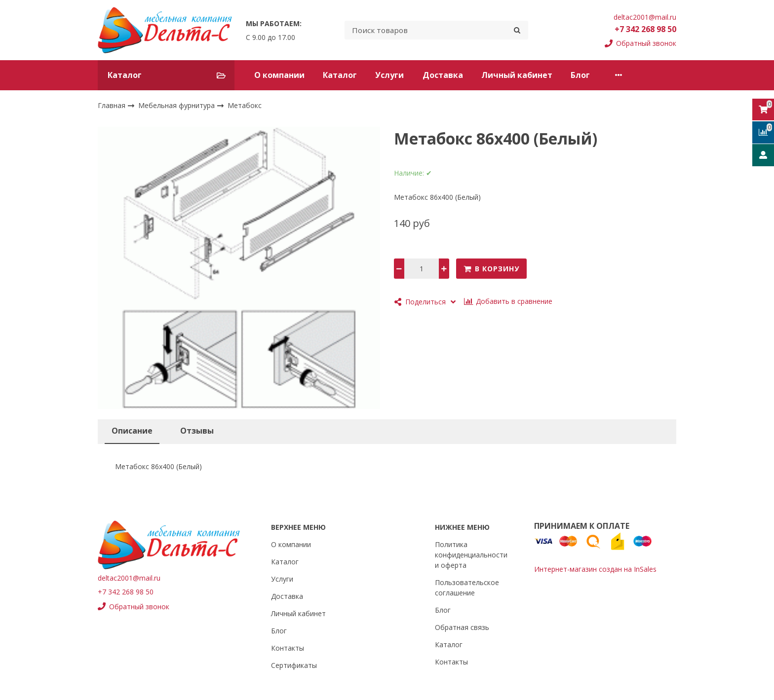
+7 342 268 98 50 (645, 29)
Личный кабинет (517, 75)
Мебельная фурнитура (177, 105)
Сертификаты (294, 665)
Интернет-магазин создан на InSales (595, 569)
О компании (279, 75)
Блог (580, 75)
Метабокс (245, 105)
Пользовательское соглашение (467, 588)
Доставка (443, 75)
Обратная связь (462, 627)
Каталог (340, 75)
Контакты (629, 75)
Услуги (389, 75)
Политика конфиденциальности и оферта (471, 555)
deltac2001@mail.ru (645, 17)
